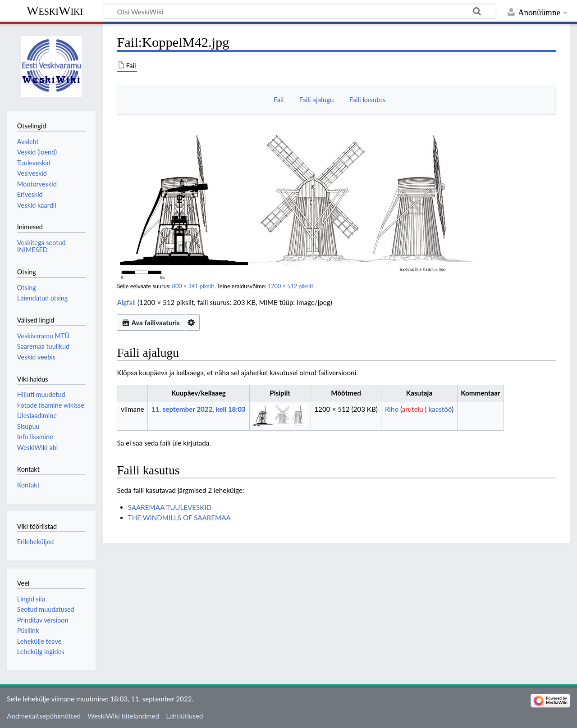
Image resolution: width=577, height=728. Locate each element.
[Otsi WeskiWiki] (300, 11)
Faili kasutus (368, 100)
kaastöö (440, 409)
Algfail (126, 302)
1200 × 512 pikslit (291, 286)
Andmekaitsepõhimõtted (44, 716)
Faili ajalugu (317, 100)
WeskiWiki (55, 11)
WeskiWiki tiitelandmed (123, 716)
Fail (279, 100)
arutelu (413, 409)
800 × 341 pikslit (193, 286)
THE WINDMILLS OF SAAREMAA (179, 518)
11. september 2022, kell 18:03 (199, 409)
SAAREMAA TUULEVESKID (170, 507)
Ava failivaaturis (151, 323)
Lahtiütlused (184, 716)
